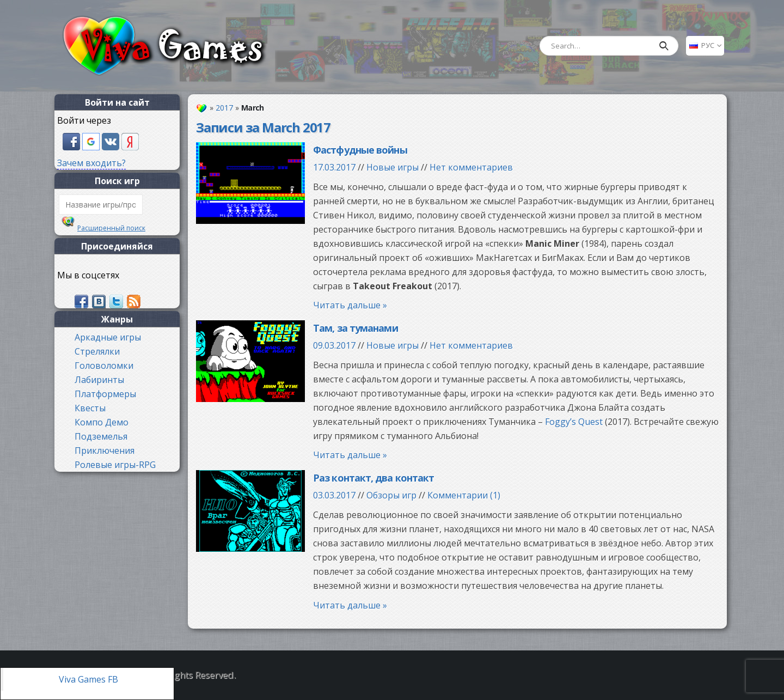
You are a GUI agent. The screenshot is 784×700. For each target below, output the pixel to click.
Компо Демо (102, 422)
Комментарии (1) (464, 495)
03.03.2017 (334, 495)
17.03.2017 (334, 167)
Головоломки (104, 366)
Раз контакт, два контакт (373, 478)
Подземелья (101, 436)
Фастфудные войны (360, 150)
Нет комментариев (471, 167)
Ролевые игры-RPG (115, 465)
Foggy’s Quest (574, 422)
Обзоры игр (391, 495)
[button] (72, 141)
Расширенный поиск (111, 228)
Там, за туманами (356, 328)
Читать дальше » (350, 305)
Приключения (105, 451)
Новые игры (393, 167)
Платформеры (105, 394)
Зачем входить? (91, 163)
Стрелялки (97, 351)
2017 (224, 108)
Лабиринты (99, 380)
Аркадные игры (108, 337)
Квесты (90, 408)
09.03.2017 (334, 345)
